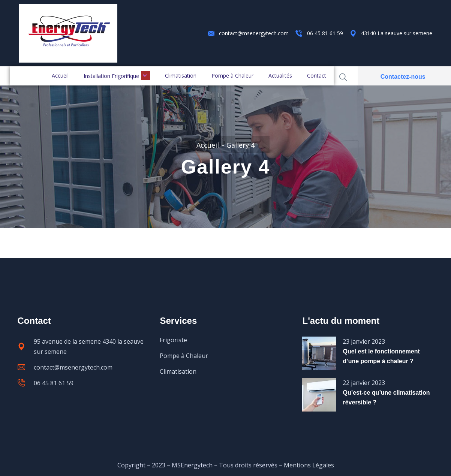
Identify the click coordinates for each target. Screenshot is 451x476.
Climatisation (181, 76)
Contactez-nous (403, 77)
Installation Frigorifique (117, 76)
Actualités (280, 76)
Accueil (60, 76)
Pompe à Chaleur (232, 76)
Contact (317, 76)
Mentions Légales (309, 465)
